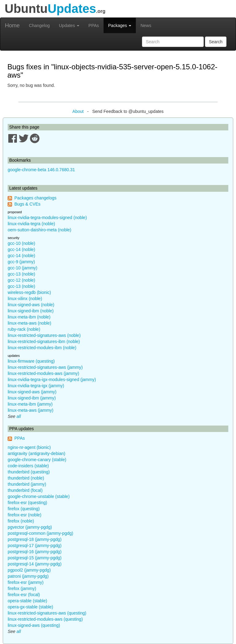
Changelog (39, 25)
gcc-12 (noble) (22, 280)
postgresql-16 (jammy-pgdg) (35, 552)
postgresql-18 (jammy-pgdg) (35, 539)
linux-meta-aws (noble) (29, 323)
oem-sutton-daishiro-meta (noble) (39, 230)
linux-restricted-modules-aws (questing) (45, 619)
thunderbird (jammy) (27, 484)
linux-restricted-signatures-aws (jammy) (45, 367)
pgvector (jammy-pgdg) (30, 527)
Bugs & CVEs (28, 204)
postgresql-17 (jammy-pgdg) (35, 546)
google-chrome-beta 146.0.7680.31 (41, 170)
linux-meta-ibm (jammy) (30, 404)
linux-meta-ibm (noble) (29, 317)
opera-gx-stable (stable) (30, 607)
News (146, 25)
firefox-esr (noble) (25, 515)
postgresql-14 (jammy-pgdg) (35, 564)
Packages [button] (120, 25)
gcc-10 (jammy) (22, 268)
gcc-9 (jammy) (21, 262)
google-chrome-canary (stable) (37, 460)
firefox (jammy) (22, 588)
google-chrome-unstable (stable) (39, 496)
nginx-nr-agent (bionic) (29, 447)
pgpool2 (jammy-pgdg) (29, 570)
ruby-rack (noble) (24, 329)
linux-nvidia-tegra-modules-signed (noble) (47, 218)
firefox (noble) (21, 521)
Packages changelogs (35, 198)
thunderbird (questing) (29, 472)
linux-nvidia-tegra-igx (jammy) (36, 386)
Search (216, 42)
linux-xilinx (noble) (25, 299)
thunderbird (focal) (25, 490)
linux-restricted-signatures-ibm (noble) (44, 341)
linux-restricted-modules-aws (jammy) (43, 373)
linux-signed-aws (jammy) (32, 392)
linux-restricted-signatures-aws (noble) (44, 335)
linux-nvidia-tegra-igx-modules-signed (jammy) (52, 380)
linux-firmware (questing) (31, 361)
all (19, 416)
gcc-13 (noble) (22, 274)
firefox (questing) (24, 509)
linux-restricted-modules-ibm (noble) (42, 348)
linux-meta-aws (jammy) (31, 410)
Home (12, 25)
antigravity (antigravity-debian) (37, 453)
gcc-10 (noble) (22, 243)
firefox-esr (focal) (24, 595)
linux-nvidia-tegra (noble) (31, 224)
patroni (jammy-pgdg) (28, 576)
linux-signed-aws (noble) (31, 305)
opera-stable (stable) (27, 601)
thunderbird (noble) (26, 478)
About (78, 111)
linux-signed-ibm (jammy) (32, 398)
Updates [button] (69, 25)
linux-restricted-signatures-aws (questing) (47, 613)
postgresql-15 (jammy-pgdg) (35, 558)
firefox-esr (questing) (27, 503)
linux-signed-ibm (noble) (31, 311)
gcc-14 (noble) (22, 249)
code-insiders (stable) (28, 466)
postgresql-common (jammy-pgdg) (40, 533)
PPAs (94, 25)
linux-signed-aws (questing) (34, 625)
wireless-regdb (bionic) (29, 292)
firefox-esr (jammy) (26, 582)
